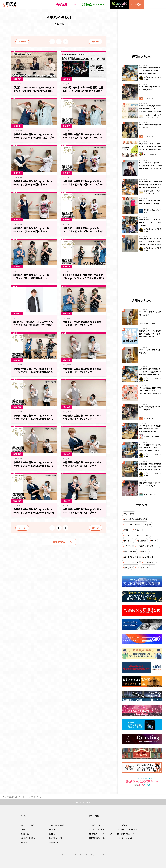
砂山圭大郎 (142, 541)
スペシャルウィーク (132, 525)
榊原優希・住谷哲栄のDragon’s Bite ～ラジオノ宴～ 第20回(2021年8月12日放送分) (33, 466)
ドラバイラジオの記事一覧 (32, 797)
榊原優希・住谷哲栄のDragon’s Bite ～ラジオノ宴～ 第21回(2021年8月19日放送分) (33, 419)
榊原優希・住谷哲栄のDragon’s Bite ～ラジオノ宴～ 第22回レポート (82, 323)
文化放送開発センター (97, 825)
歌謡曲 (127, 530)
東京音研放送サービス (97, 838)
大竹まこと (129, 541)
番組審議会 (53, 829)
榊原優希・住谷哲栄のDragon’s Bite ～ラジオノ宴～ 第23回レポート (33, 277)
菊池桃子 (145, 551)
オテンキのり (129, 514)
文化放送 (128, 546)
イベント (138, 530)
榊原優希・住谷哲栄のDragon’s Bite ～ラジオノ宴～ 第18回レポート (82, 511)
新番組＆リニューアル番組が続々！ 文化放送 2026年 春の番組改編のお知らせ (150, 334)
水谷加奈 (148, 525)
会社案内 (24, 842)
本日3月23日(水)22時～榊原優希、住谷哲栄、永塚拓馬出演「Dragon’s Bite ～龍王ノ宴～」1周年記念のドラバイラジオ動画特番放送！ (83, 92)
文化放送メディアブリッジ (127, 829)
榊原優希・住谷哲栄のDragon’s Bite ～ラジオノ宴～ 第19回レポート (82, 464)
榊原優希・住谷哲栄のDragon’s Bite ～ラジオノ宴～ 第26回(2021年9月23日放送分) (83, 137)
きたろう (128, 568)
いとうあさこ (148, 557)
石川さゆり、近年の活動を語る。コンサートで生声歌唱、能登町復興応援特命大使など (150, 71)
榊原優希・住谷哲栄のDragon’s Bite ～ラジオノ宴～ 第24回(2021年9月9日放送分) (83, 231)
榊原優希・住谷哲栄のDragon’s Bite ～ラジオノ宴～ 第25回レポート (33, 183)
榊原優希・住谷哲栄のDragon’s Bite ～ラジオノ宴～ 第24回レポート (33, 230)
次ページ (95, 42)
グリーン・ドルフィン (125, 838)
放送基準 (52, 834)
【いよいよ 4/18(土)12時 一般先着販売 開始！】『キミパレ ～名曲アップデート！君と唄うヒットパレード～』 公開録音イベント (150, 112)
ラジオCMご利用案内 (57, 825)
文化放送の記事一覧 (14, 797)
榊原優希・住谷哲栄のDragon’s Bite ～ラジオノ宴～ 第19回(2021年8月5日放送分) (34, 512)
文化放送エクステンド (126, 834)
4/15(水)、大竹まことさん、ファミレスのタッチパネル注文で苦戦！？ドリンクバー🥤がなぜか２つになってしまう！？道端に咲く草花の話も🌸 (150, 245)
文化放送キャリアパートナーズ (101, 834)
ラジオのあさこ (149, 562)
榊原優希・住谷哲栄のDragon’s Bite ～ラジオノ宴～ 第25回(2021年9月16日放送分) (83, 184)
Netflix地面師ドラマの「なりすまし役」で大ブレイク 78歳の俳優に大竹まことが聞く (150, 448)
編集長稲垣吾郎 (130, 551)
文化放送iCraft (123, 825)
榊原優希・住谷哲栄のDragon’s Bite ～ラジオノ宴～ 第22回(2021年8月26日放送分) (33, 372)
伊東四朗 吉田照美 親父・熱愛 (136, 519)
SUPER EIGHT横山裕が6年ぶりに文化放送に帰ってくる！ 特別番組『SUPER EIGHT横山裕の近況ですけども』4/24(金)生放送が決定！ (151, 169)
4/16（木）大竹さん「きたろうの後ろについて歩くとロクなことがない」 (150, 223)
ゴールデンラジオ (131, 557)
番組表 (23, 829)
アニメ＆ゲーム (68, 4)
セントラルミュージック (98, 829)
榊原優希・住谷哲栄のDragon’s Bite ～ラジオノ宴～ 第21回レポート (82, 370)
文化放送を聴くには (28, 838)
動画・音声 (17, 79)
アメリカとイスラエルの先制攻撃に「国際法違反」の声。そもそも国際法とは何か (150, 429)
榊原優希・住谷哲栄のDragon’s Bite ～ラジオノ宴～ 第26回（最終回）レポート (34, 137)
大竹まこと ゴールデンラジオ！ (137, 535)
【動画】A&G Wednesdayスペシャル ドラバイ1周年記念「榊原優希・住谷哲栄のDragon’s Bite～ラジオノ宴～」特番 (34, 91)
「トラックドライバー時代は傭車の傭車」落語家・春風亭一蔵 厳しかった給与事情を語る (150, 185)
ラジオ (154, 541)
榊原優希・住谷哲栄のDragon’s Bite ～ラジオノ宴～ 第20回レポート (82, 417)
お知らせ (67, 79)
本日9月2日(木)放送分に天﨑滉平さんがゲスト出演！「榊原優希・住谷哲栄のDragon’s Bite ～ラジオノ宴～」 (33, 325)
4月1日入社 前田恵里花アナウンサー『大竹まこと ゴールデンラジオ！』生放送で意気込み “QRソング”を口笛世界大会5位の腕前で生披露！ (150, 394)
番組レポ (17, 126)
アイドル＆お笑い (94, 4)
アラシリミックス (131, 562)
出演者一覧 (25, 834)
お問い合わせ (54, 842)
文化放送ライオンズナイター (147, 546)
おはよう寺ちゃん (143, 568)
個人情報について (55, 838)
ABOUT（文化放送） (28, 825)
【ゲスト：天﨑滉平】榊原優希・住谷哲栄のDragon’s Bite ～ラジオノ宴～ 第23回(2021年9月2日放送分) (83, 278)
